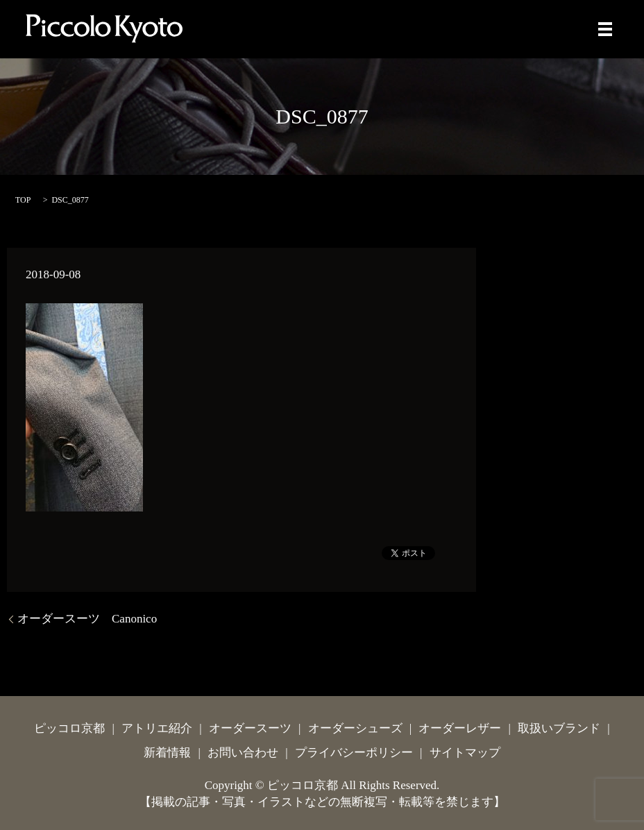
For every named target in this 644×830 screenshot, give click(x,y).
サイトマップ (465, 753)
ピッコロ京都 (69, 728)
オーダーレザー (460, 728)
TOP (23, 200)
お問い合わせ (243, 753)
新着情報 (167, 753)
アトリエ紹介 (157, 728)
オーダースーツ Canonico (87, 619)
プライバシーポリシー (354, 753)
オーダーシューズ (355, 728)
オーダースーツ (250, 728)
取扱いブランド (559, 728)
